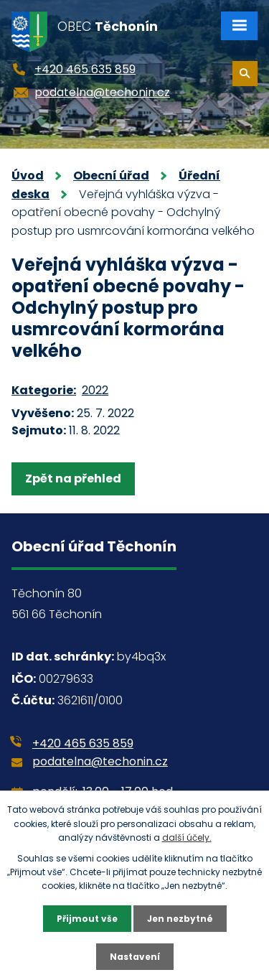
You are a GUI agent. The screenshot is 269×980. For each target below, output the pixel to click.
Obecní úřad (111, 176)
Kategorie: (44, 390)
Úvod (28, 176)
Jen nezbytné (180, 919)
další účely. (187, 837)
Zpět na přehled (73, 479)
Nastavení (135, 957)
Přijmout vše (87, 919)
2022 (95, 390)
